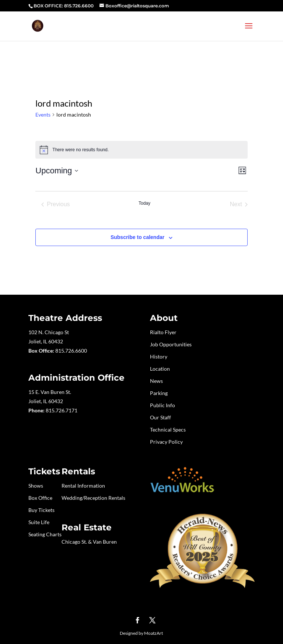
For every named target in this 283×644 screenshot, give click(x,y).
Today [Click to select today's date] (144, 203)
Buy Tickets (41, 510)
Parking (159, 393)
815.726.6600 (71, 351)
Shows (36, 486)
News (156, 381)
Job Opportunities (171, 344)
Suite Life (39, 522)
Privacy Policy (166, 442)
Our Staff (160, 417)
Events (43, 115)
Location (160, 369)
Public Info (163, 405)
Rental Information (83, 486)
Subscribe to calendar (137, 237)
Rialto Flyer (163, 332)
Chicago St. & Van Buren (89, 542)
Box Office (40, 498)
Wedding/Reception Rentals (93, 498)
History (159, 356)
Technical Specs (168, 430)
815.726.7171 (62, 410)
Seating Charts (45, 534)
